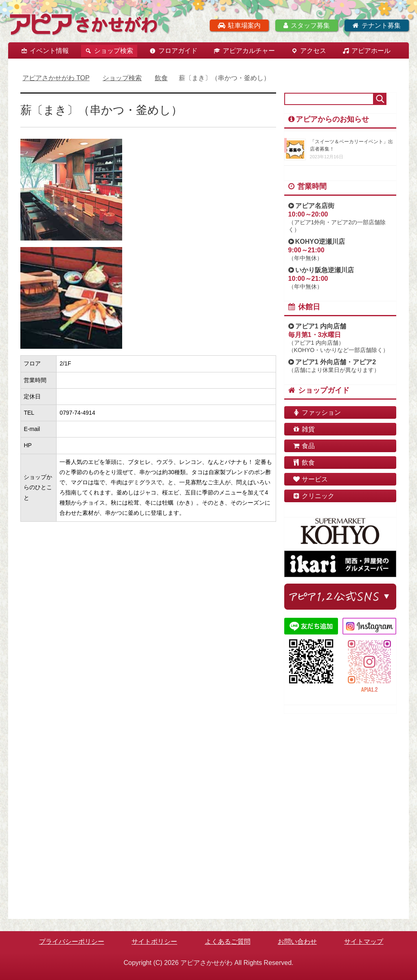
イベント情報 (49, 51)
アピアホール (371, 51)
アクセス (313, 51)
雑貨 (304, 429)
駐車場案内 (239, 25)
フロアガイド (178, 51)
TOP (56, 78)
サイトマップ (364, 942)
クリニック (314, 496)
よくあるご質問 (228, 942)
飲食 (304, 463)
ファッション (317, 412)
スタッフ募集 (306, 25)
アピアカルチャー (249, 51)
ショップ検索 (114, 51)
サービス (310, 479)
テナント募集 (376, 25)
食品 (304, 446)
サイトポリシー (154, 942)
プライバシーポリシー (72, 942)
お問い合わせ (297, 942)
